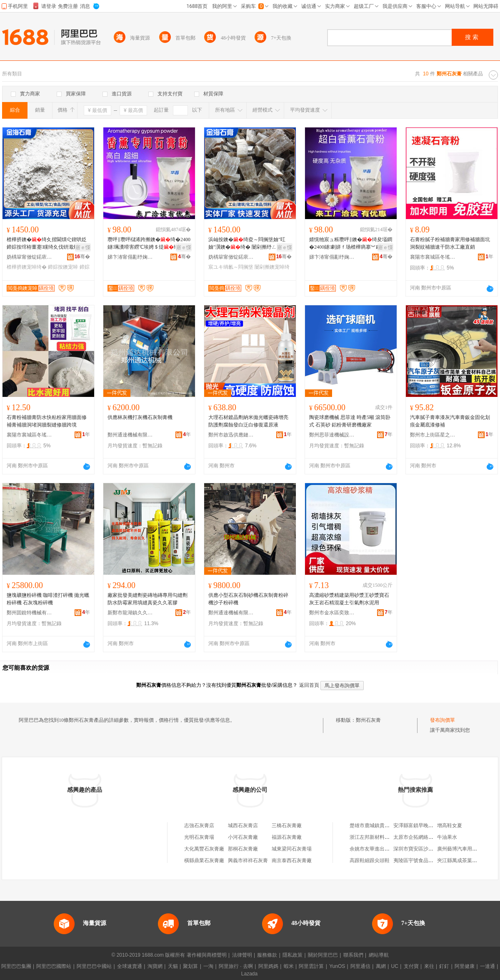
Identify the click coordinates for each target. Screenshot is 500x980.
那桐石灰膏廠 (243, 849)
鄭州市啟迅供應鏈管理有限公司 (231, 435)
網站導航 (379, 955)
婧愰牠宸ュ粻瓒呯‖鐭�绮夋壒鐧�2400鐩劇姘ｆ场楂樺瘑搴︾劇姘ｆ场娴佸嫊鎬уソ (351, 244)
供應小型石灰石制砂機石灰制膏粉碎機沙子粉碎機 (248, 599)
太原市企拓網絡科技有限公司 (426, 837)
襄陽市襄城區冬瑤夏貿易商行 (433, 257)
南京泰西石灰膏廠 (292, 860)
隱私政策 (292, 955)
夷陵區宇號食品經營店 (418, 860)
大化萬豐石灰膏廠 (204, 849)
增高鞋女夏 (450, 825)
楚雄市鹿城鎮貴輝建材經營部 (382, 825)
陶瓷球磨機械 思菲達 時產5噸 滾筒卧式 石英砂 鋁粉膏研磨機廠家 (350, 421)
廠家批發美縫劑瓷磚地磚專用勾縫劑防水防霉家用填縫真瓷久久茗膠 (147, 599)
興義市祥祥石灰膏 (248, 860)
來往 (429, 966)
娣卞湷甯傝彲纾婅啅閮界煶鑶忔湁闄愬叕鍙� (130, 257)
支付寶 (411, 966)
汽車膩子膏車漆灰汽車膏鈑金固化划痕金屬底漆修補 (450, 421)
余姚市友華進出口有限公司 (380, 849)
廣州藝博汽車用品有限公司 (467, 849)
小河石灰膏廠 (243, 837)
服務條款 (267, 955)
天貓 (173, 966)
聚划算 (190, 966)
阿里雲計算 (311, 966)
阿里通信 (360, 966)
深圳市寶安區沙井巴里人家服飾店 (431, 849)
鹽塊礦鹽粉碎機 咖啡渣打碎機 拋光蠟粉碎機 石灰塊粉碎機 (48, 599)
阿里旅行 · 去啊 (236, 966)
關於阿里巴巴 (323, 955)
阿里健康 (465, 966)
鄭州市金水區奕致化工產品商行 (332, 613)
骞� (82, 257)
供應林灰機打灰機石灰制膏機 (140, 417)
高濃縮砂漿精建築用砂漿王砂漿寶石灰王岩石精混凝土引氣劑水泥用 (349, 599)
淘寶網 (155, 966)
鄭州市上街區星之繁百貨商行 (433, 435)
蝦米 (289, 966)
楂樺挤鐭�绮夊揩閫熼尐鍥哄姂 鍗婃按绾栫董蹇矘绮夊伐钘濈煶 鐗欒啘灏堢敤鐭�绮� (47, 244)
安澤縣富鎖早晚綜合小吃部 (423, 825)
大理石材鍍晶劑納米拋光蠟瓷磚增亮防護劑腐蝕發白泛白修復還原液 (248, 421)
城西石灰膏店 (243, 825)
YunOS (337, 966)
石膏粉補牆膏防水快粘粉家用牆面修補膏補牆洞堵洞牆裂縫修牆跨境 (47, 421)
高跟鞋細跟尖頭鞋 (370, 860)
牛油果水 (447, 837)
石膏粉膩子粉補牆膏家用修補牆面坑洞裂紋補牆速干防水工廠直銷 (450, 243)
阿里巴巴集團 (16, 966)
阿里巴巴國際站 (54, 966)
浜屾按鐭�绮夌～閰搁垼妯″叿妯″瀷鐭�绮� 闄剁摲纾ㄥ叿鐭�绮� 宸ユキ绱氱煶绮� (250, 244)
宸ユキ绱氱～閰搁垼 (231, 267)
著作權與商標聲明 (207, 955)
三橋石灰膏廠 (287, 825)
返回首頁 (309, 685)
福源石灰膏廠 (287, 837)
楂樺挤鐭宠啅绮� (27, 267)
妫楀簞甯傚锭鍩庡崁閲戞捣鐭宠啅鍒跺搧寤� (30, 257)
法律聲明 (242, 955)
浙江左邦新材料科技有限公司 (382, 837)
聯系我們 (353, 955)
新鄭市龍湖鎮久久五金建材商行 (130, 613)
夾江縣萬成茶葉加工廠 (462, 860)
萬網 (381, 966)
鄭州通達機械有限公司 (130, 435)
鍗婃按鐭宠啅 (63, 267)
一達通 (487, 966)
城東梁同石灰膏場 (292, 849)
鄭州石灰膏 (368, 720)
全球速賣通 (130, 966)
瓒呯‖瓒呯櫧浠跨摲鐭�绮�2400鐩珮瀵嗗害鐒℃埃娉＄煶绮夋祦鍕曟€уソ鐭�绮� (149, 244)
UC (395, 966)
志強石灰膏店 (199, 825)
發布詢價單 (442, 720)
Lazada (249, 974)
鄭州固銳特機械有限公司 (30, 613)
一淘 (208, 966)
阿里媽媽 (268, 966)
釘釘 (444, 966)
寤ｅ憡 (83, 247)
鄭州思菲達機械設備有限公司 (332, 435)
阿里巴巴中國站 (94, 966)
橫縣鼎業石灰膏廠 (204, 860)
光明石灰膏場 (199, 837)
